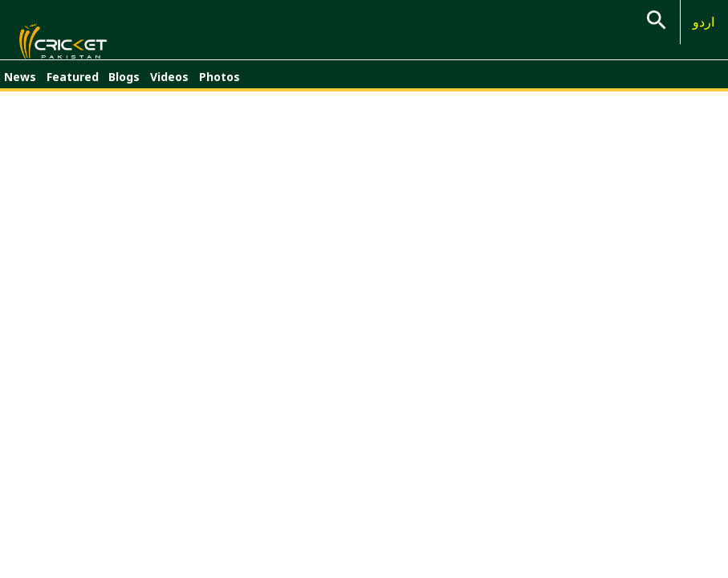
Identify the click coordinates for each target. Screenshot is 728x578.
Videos (169, 86)
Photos (220, 86)
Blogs (124, 86)
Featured (73, 86)
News (20, 86)
